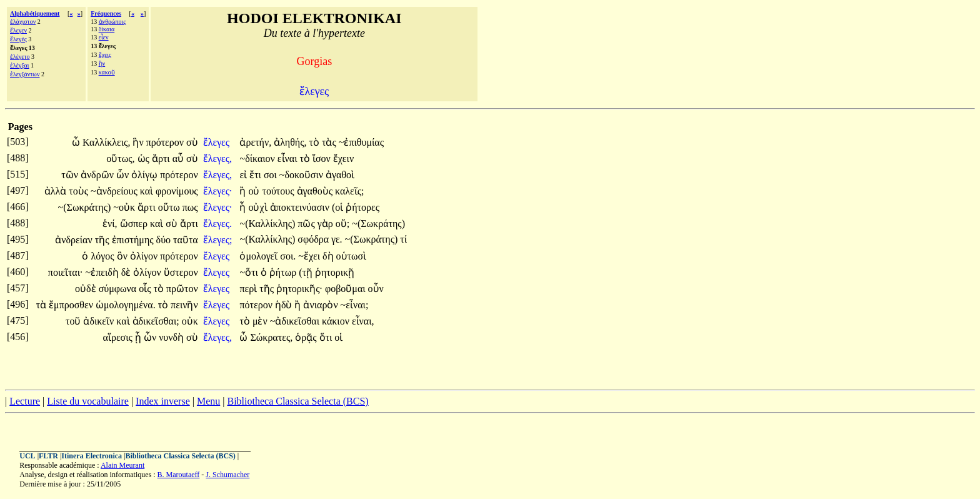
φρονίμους (177, 191)
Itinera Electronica (92, 456)
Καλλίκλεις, (106, 142)
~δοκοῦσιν (302, 175)
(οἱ (339, 207)
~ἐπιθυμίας (361, 142)
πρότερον (166, 142)
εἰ (244, 175)
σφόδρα (314, 239)
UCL (27, 456)
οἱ (338, 337)
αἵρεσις (119, 337)
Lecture (25, 401)
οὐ (255, 191)
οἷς (146, 289)
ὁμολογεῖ (260, 256)
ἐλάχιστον (23, 22)
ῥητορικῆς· (299, 289)
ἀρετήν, (255, 142)
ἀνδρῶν (98, 175)
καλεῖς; (350, 191)
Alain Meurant (122, 465)
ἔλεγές (18, 39)
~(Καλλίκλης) (267, 224)
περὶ (249, 289)
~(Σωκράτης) (85, 207)
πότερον (257, 305)
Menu (208, 401)
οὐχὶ (259, 207)
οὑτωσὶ (352, 256)
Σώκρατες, (271, 337)
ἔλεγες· (218, 191)
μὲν (261, 321)
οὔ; (342, 224)
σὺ (192, 142)
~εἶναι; (355, 305)
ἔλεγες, (217, 159)
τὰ (42, 305)
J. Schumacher (227, 475)
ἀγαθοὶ (340, 175)
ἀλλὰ (57, 191)
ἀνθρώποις (112, 22)
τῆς (103, 240)
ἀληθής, (290, 142)
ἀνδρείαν (75, 240)
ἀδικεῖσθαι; (156, 321)
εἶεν (104, 37)
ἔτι (257, 175)
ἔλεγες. (217, 224)
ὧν (124, 175)
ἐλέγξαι (19, 65)
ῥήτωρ (284, 272)
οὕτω (170, 207)
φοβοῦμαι (347, 289)
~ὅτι (250, 272)
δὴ (329, 256)
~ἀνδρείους (115, 191)
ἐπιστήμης (134, 240)
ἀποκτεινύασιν (301, 207)
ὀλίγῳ (146, 175)
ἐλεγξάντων (25, 74)
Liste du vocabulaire (88, 401)
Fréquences (106, 13)
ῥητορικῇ (335, 272)
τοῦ (74, 321)
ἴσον (323, 159)
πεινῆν (184, 305)
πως (190, 207)
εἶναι (289, 159)
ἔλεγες (217, 142)
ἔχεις (105, 55)
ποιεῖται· (66, 272)
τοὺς (80, 191)
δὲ (127, 272)
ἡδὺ (285, 305)
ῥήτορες (362, 207)
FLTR (48, 456)
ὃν (123, 256)
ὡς (145, 159)
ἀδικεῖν (100, 321)
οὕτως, (120, 159)
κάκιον (337, 321)
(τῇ (307, 272)
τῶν (71, 175)
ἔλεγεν (18, 30)
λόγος (103, 256)
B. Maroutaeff (179, 475)
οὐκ (190, 321)
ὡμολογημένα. (126, 305)
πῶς (307, 224)
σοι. (288, 256)
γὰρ (327, 224)
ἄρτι (162, 159)
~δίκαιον (258, 159)
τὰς (330, 142)
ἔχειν (343, 159)
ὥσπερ (135, 224)
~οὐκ (125, 207)
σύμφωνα (119, 289)
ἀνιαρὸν (322, 305)
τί (403, 239)
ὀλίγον (145, 256)
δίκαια (107, 29)
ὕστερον (181, 272)
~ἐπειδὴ (103, 272)
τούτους (279, 191)
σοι (272, 175)
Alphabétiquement (35, 13)
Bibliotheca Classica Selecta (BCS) (297, 401)
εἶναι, (363, 321)
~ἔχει (310, 256)
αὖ (179, 159)
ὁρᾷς (307, 337)
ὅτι (327, 337)
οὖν (376, 289)
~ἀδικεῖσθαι (296, 321)
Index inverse (163, 401)
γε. (337, 239)
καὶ (148, 191)
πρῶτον (182, 289)
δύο (165, 240)
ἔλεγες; (218, 240)
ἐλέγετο (20, 57)
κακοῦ (107, 72)
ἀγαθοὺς (316, 191)
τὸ (316, 142)
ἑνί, (110, 224)
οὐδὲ (87, 289)
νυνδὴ (172, 337)
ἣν (102, 63)
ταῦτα (186, 240)
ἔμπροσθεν (72, 305)
